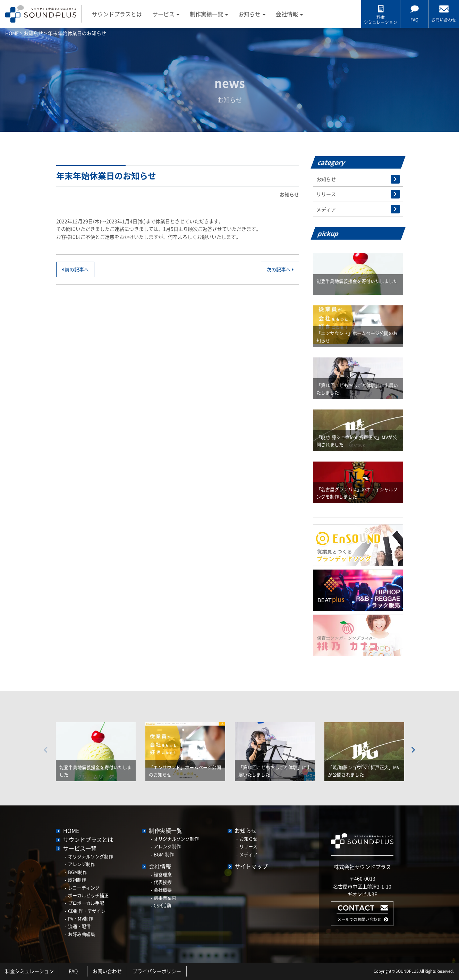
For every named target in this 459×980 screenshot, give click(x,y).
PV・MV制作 (80, 918)
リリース (326, 194)
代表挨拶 (163, 882)
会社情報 (290, 14)
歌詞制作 (77, 880)
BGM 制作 (164, 854)
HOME (71, 830)
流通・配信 (79, 926)
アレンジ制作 (82, 864)
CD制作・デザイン (87, 911)
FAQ (73, 971)
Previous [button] (46, 750)
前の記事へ (75, 269)
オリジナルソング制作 (91, 856)
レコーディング (84, 888)
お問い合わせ (107, 971)
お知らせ (252, 14)
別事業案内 (165, 898)
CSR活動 (162, 905)
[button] (362, 924)
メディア (326, 209)
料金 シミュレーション (381, 19)
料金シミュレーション (29, 971)
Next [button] (414, 750)
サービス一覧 (80, 848)
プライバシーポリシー (157, 971)
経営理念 (163, 874)
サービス (166, 14)
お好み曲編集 (82, 934)
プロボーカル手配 (86, 903)
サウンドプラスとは (117, 14)
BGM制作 (78, 872)
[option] (96, 746)
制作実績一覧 (209, 14)
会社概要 (163, 890)
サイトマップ (251, 866)
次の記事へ (280, 269)
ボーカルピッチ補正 (88, 895)
